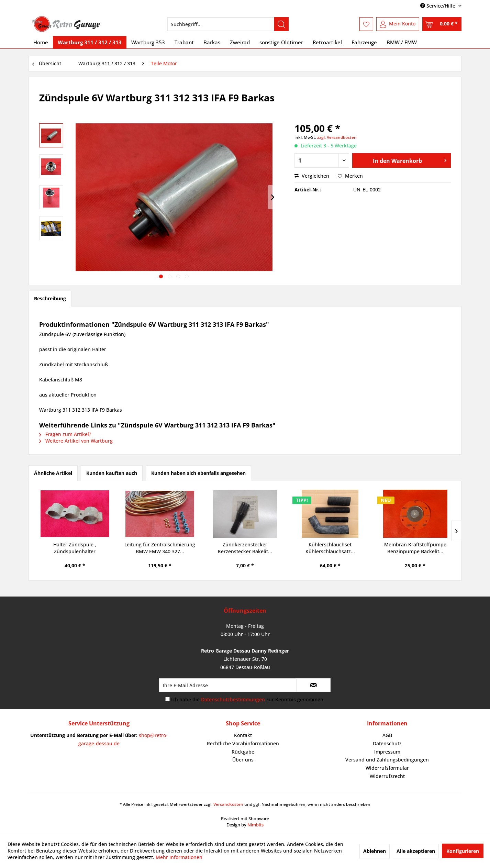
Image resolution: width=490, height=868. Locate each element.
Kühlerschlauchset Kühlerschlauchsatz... (330, 548)
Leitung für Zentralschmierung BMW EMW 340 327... (160, 548)
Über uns (243, 760)
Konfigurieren (463, 851)
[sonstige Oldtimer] (281, 42)
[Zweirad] (240, 42)
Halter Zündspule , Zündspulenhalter (75, 548)
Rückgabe (243, 752)
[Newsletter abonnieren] (313, 685)
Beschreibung (50, 298)
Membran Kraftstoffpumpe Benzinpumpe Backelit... (415, 548)
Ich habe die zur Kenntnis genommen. (248, 699)
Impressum (387, 752)
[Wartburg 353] (148, 42)
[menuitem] (228, 24)
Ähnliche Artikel (53, 473)
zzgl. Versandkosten (337, 137)
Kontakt (243, 735)
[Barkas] (212, 42)
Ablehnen (375, 851)
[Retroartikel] (327, 42)
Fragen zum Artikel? (65, 434)
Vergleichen (312, 176)
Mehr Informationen (179, 857)
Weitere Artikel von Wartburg (76, 441)
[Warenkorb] (442, 24)
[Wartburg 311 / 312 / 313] (90, 42)
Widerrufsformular (387, 768)
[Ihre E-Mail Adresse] (228, 685)
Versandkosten (228, 804)
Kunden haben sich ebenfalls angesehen (198, 473)
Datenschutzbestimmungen (233, 699)
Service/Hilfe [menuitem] (438, 6)
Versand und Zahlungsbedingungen (387, 760)
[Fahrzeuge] (364, 42)
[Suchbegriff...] (228, 24)
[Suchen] (281, 24)
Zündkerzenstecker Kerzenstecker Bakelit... (245, 548)
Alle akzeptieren (416, 851)
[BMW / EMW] (402, 42)
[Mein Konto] (398, 24)
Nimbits (255, 825)
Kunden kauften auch (112, 473)
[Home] (41, 42)
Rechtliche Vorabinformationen (243, 743)
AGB (387, 735)
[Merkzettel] (366, 24)
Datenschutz (387, 743)
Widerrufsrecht (387, 776)
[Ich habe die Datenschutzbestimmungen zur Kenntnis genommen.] (168, 699)
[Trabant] (184, 42)
